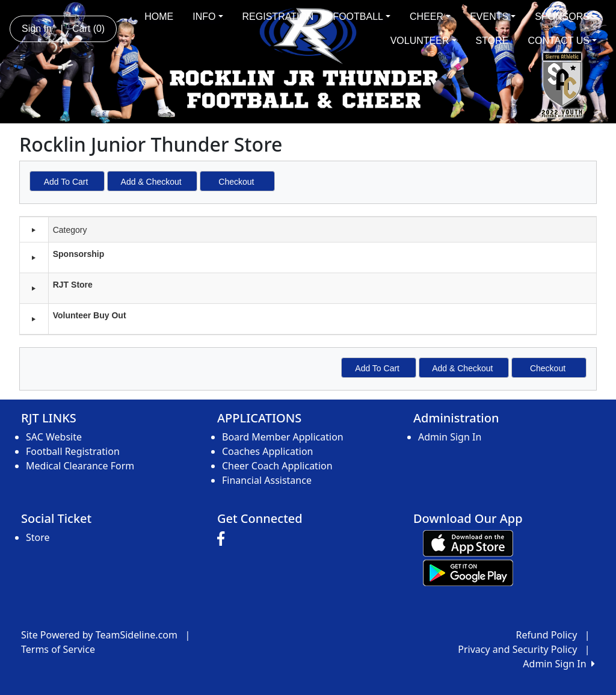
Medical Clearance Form (80, 466)
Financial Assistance (267, 480)
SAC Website (54, 437)
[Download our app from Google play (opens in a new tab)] (468, 572)
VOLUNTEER (423, 41)
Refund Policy (547, 635)
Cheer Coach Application (277, 466)
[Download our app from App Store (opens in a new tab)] (468, 542)
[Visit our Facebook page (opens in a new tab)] (224, 539)
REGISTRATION (278, 17)
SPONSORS (566, 17)
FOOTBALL (362, 17)
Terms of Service (58, 649)
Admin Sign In (450, 437)
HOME (159, 17)
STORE (492, 41)
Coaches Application (267, 451)
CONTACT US (562, 41)
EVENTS (493, 17)
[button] (34, 258)
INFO (208, 17)
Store (38, 537)
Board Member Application (283, 437)
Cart (88, 29)
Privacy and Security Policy (517, 649)
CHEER (430, 17)
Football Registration (73, 451)
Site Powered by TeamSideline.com (99, 635)
